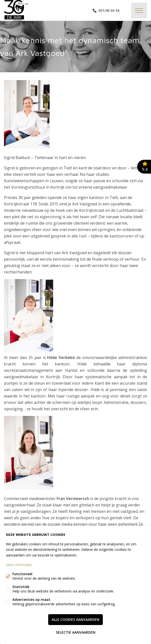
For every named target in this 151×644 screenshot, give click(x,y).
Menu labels (139, 11)
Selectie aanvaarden (76, 632)
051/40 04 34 (109, 10)
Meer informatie (19, 565)
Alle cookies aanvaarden (75, 619)
